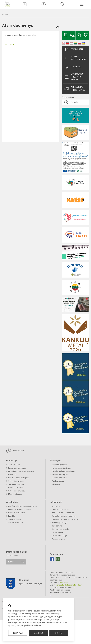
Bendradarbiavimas (16, 488)
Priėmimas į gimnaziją (17, 468)
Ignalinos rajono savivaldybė (31, 584)
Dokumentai (74, 49)
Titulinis (5, 15)
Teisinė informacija (59, 536)
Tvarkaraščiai (15, 451)
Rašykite (12, 562)
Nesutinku (38, 633)
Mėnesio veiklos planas (75, 58)
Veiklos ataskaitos (16, 523)
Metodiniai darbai (15, 494)
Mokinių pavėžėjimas (60, 474)
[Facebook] (52, 559)
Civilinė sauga (57, 532)
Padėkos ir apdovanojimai (19, 478)
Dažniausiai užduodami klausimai (65, 519)
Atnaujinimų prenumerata (75, 88)
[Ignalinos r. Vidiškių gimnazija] (8, 4)
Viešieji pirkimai (15, 519)
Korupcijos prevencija (60, 529)
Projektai (12, 516)
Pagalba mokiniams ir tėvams (64, 471)
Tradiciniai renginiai (16, 484)
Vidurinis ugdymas (59, 465)
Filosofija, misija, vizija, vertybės (21, 471)
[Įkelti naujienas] (25, 4)
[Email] (58, 559)
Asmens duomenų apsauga (63, 513)
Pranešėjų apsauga (59, 523)
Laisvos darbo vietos (60, 509)
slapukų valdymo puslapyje (30, 625)
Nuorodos (56, 506)
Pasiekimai (73, 67)
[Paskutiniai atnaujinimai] (44, 4)
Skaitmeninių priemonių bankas (74, 77)
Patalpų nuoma (58, 481)
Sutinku (59, 633)
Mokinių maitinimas (60, 478)
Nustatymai (18, 633)
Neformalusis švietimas (61, 468)
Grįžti (11, 45)
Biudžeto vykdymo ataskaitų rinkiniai (23, 506)
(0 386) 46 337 (64, 582)
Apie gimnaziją (14, 465)
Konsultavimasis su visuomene (64, 516)
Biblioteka (56, 484)
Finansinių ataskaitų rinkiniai (19, 509)
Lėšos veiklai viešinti (16, 513)
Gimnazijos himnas (16, 481)
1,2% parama (57, 526)
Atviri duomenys (58, 539)
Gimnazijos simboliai (17, 491)
